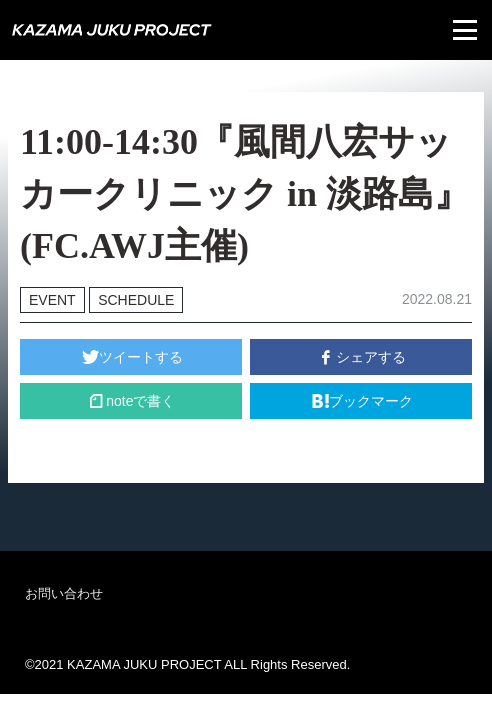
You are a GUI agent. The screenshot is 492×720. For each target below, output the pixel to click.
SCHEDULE (136, 300)
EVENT (52, 300)
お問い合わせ (64, 593)
